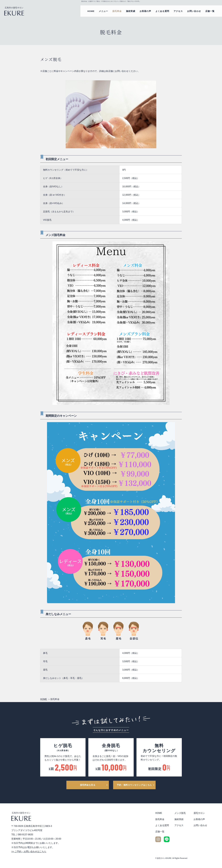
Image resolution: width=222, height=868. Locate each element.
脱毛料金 (117, 11)
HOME (91, 11)
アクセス (178, 11)
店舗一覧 (210, 11)
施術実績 (131, 11)
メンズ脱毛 (180, 813)
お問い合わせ (194, 11)
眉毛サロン (199, 813)
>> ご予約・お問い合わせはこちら (29, 852)
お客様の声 (145, 11)
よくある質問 (162, 11)
